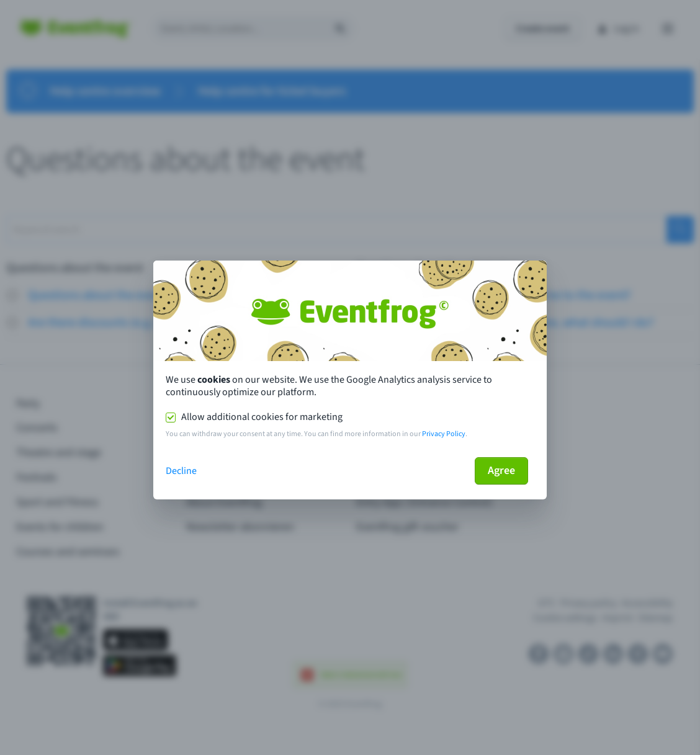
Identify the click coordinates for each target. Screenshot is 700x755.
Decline (181, 471)
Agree (501, 471)
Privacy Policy (444, 434)
